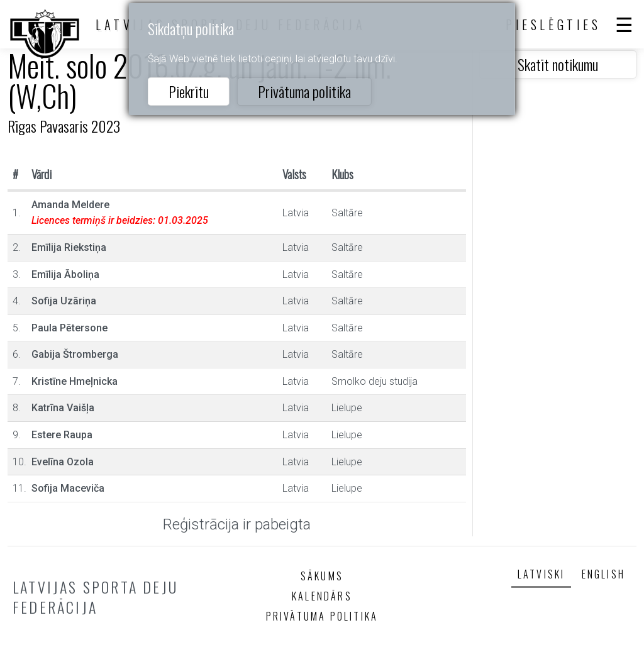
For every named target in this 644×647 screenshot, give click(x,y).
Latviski (541, 574)
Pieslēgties (553, 25)
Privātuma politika (304, 91)
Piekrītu (189, 91)
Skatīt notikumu (558, 64)
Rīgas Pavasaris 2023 (64, 126)
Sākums (322, 576)
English (603, 574)
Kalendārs (322, 596)
